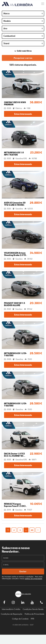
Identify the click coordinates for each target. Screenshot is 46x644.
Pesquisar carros (23, 58)
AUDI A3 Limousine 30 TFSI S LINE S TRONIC (15, 204)
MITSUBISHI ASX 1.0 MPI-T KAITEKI (14, 154)
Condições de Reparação (12, 614)
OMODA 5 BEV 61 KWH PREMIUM (15, 103)
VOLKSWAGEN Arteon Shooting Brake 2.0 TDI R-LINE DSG (15, 255)
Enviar (23, 571)
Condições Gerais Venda (33, 609)
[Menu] (43, 4)
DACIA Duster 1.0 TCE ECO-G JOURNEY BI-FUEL (14, 456)
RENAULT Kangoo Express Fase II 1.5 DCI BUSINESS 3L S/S (15, 506)
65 (32, 530)
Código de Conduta (20, 619)
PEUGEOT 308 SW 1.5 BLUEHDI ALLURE (15, 304)
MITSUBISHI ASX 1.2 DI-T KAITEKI (15, 354)
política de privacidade (33, 579)
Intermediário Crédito (11, 609)
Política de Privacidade (34, 614)
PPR (32, 619)
